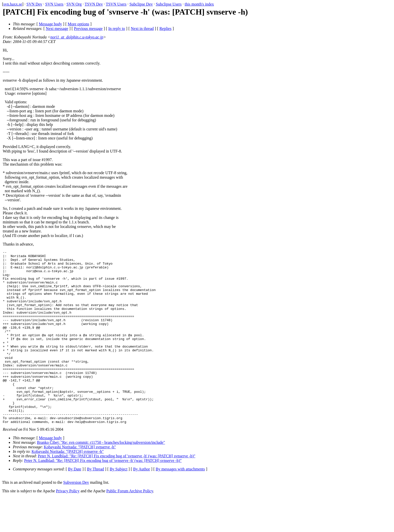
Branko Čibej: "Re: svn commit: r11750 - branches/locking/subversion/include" (101, 477)
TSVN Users (116, 4)
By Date (75, 504)
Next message (57, 29)
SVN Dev (34, 4)
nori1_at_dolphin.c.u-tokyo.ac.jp (77, 37)
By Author (142, 504)
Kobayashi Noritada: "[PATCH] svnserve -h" (80, 482)
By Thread (95, 504)
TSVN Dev (94, 4)
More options (78, 24)
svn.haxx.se (13, 4)
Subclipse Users (169, 4)
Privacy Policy (68, 526)
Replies (165, 29)
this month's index (199, 4)
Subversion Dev (76, 517)
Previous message (88, 29)
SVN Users (54, 4)
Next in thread (142, 29)
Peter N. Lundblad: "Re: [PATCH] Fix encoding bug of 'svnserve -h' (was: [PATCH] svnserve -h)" (116, 491)
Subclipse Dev (141, 4)
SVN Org (74, 4)
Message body (51, 24)
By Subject (118, 504)
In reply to (117, 29)
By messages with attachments (180, 504)
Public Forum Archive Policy (130, 526)
